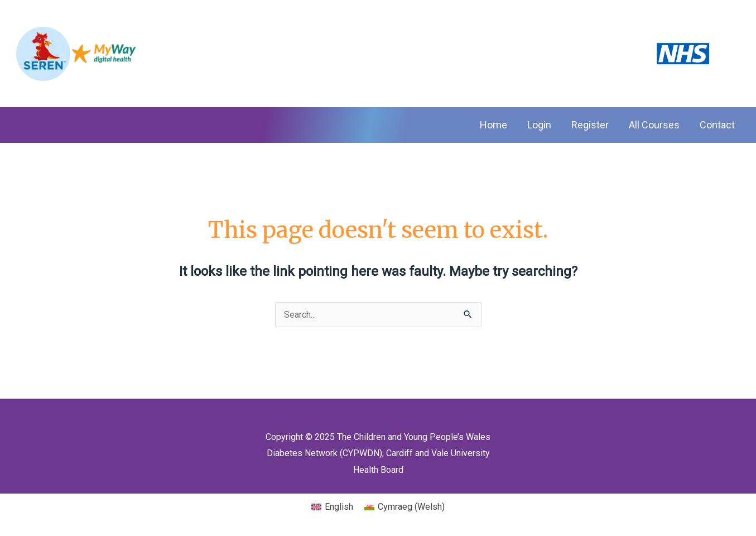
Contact (717, 125)
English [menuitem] (339, 507)
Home (493, 125)
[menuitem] (332, 507)
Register (590, 125)
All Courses (654, 125)
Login (539, 125)
